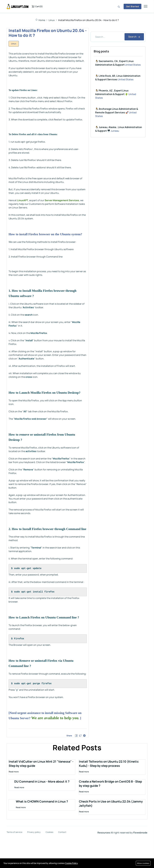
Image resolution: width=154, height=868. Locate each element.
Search (134, 37)
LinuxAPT (23, 200)
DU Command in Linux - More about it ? (42, 811)
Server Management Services (62, 200)
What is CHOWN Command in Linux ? (42, 831)
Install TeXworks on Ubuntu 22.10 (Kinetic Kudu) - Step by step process (109, 793)
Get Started (132, 6)
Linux (52, 20)
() (37, 6)
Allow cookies (143, 863)
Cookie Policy (71, 863)
